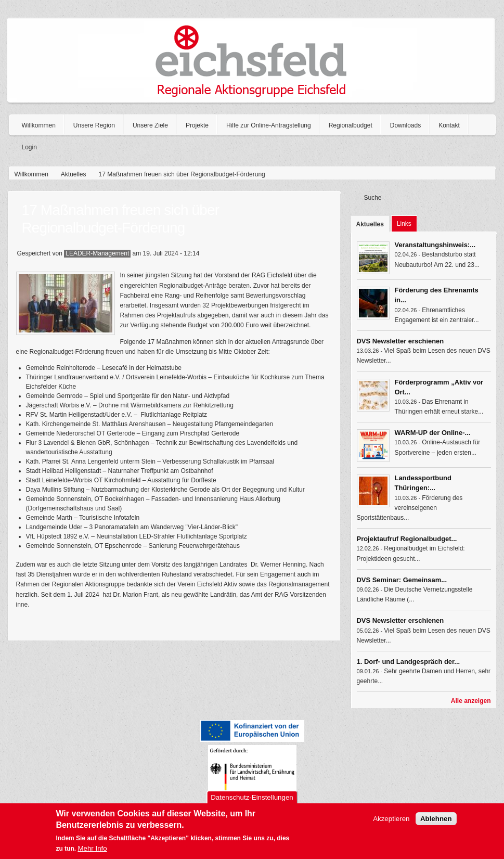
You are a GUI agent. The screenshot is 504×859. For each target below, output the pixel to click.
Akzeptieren (391, 823)
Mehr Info (92, 852)
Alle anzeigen (471, 701)
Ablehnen (436, 823)
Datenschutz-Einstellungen (252, 802)
